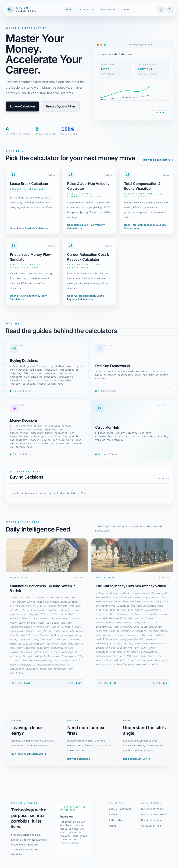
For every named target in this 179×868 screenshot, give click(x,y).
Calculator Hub (151, 826)
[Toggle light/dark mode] (170, 10)
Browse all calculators (158, 160)
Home (69, 10)
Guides (113, 815)
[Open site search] (161, 10)
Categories (108, 10)
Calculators (86, 10)
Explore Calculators (23, 106)
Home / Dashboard (120, 809)
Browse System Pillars (61, 106)
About (126, 10)
